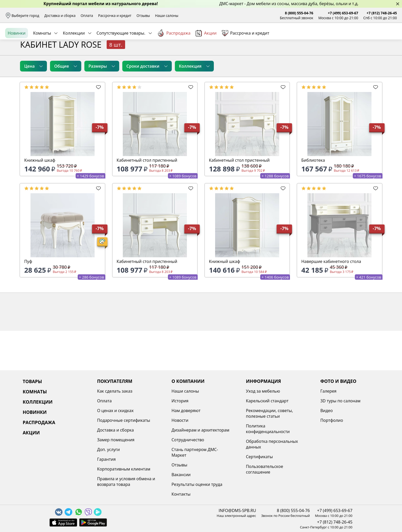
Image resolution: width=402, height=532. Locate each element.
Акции (206, 56)
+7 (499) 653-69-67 (343, 13)
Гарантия (107, 459)
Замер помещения (116, 440)
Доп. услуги (109, 449)
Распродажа (174, 56)
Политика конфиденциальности (268, 429)
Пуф (28, 301)
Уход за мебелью (263, 391)
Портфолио (332, 420)
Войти (346, 38)
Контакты (181, 494)
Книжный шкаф (40, 200)
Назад (19, 68)
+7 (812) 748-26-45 (382, 13)
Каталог (74, 38)
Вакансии (181, 475)
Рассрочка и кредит (115, 16)
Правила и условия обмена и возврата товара (126, 482)
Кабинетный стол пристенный (147, 200)
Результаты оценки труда (197, 484)
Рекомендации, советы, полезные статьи (269, 413)
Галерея (328, 391)
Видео (326, 411)
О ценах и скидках (115, 411)
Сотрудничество (188, 440)
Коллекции (74, 56)
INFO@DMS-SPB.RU (237, 510)
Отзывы (143, 16)
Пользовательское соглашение (264, 469)
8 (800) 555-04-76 (299, 13)
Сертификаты (259, 457)
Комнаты (42, 56)
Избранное (366, 38)
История (180, 401)
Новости (180, 420)
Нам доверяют (186, 411)
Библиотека (313, 200)
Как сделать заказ (115, 391)
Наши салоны (167, 16)
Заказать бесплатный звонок (373, 56)
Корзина (389, 38)
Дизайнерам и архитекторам (200, 430)
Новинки (17, 56)
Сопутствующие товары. (121, 56)
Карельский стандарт (267, 401)
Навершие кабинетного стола (331, 301)
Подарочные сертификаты (124, 420)
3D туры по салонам (340, 401)
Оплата (87, 16)
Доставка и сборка (60, 16)
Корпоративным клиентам (124, 469)
